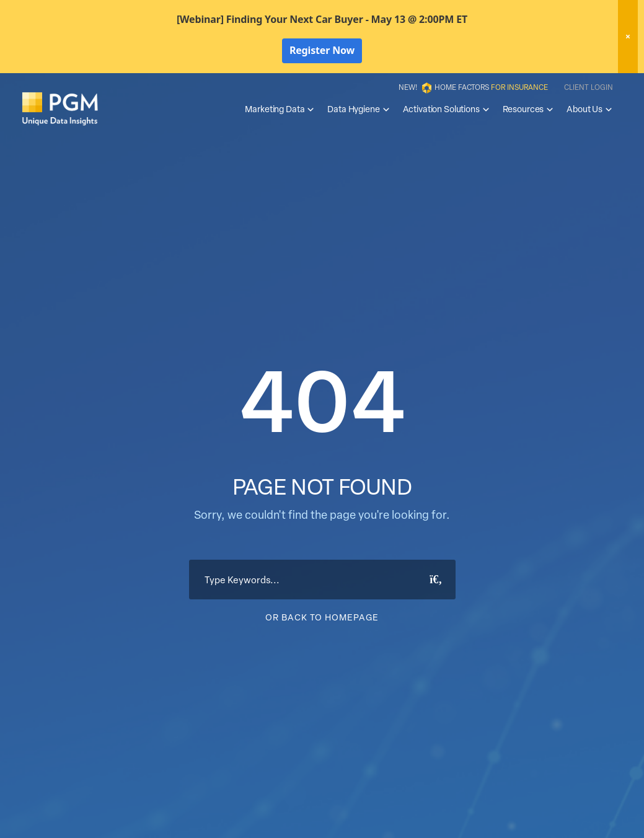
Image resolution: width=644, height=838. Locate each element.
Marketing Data (280, 109)
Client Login (589, 87)
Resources (529, 109)
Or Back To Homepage (322, 617)
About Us (590, 109)
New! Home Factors (473, 88)
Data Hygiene (359, 109)
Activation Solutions (447, 109)
